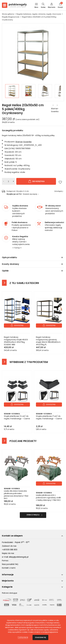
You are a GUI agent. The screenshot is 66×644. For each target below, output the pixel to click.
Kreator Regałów (20, 236)
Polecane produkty (23, 441)
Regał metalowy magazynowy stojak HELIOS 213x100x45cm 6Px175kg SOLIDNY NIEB (16, 341)
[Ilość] (8, 181)
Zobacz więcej (33, 515)
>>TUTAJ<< (17, 248)
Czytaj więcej (23, 637)
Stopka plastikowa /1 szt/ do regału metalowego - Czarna (49, 417)
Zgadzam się (40, 637)
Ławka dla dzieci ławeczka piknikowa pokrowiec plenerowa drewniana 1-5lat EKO (16, 495)
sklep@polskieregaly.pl (19, 557)
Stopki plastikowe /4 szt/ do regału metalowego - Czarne (17, 417)
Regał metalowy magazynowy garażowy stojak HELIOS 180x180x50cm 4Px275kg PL (48, 341)
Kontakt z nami (9, 568)
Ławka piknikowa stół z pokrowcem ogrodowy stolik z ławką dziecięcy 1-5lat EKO (48, 498)
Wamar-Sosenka (55, 110)
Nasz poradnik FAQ (10, 564)
